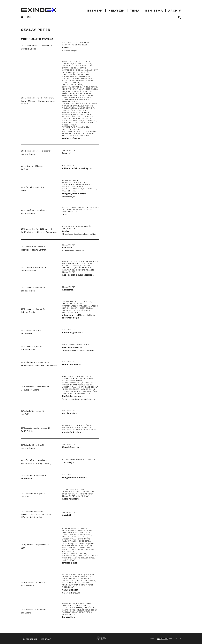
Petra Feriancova (71, 574)
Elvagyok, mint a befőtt (75, 194)
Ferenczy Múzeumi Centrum (34, 250)
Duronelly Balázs (78, 528)
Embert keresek (72, 364)
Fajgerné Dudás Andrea (74, 182)
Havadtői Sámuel (71, 83)
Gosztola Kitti (69, 226)
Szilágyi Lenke (83, 43)
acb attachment (28, 154)
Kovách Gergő (80, 537)
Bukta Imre (68, 68)
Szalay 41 (68, 153)
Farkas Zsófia (85, 530)
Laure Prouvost (86, 108)
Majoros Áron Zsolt (87, 387)
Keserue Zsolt (89, 574)
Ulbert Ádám (89, 131)
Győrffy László (70, 306)
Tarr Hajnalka (87, 123)
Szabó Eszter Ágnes (72, 121)
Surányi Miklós (86, 547)
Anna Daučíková (90, 70)
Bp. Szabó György (82, 64)
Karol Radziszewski (86, 429)
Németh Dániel (69, 543)
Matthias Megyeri (71, 102)
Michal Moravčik (71, 576)
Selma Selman (84, 114)
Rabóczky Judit (70, 547)
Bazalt (67, 48)
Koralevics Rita (86, 385)
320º (23, 548)
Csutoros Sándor (71, 70)
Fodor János (84, 376)
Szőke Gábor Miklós (87, 556)
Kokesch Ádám (70, 95)
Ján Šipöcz (86, 576)
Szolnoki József (90, 391)
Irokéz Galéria (27, 333)
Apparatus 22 (69, 425)
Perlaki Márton (70, 545)
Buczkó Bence (87, 66)
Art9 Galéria (26, 478)
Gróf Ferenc (84, 76)
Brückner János (70, 66)
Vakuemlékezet (71, 590)
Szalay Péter (69, 43)
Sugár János (85, 119)
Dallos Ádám (85, 302)
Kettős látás (70, 413)
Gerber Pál (80, 304)
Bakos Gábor (83, 62)
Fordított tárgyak (72, 138)
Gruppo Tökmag (70, 78)
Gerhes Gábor (70, 378)
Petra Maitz (85, 100)
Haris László (69, 81)
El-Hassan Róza (70, 72)
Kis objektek (70, 617)
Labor (24, 190)
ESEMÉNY (95, 11)
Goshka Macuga (70, 100)
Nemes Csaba (84, 541)
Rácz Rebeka (83, 110)
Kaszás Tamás (84, 226)
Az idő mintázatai (72, 499)
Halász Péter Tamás (88, 207)
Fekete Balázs (69, 74)
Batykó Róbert (70, 207)
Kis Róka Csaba (70, 210)
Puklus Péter (69, 110)
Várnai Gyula (69, 133)
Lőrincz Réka (69, 97)
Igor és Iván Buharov (73, 490)
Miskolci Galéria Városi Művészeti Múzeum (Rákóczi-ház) (36, 516)
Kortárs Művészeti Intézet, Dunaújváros (39, 232)
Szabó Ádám (68, 549)
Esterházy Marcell (72, 492)
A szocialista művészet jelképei (79, 275)
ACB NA (25, 169)
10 (65, 214)
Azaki (65, 528)
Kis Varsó (85, 266)
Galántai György (71, 266)
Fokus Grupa (85, 264)
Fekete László (69, 376)
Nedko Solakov (85, 116)
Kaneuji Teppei (90, 87)
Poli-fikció (68, 248)
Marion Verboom (85, 133)
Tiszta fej (68, 462)
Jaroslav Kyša (84, 427)
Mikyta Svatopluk (71, 585)
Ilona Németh (69, 391)
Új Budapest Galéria (30, 390)
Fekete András (70, 533)
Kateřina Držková (71, 583)
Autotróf (68, 515)
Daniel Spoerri (70, 119)
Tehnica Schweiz (86, 558)
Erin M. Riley (87, 112)
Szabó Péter (88, 583)
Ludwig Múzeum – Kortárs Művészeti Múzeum (38, 102)
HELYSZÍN (116, 11)
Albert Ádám (69, 62)
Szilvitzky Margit (71, 123)
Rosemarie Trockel (72, 131)
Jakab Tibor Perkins (72, 85)
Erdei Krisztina (70, 530)
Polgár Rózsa (70, 108)
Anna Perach (90, 104)
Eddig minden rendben (75, 478)
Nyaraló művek (71, 563)
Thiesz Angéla (69, 125)
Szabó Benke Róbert (86, 549)
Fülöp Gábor (69, 535)
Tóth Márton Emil (71, 129)
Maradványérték (72, 447)
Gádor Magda (69, 76)
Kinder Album (69, 91)
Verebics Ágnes (70, 312)
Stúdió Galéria (27, 586)
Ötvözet (68, 231)
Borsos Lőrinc (70, 302)
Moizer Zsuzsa (85, 308)
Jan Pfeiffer (68, 268)
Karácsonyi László (86, 184)
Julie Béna (67, 64)
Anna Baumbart (70, 264)
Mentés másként (72, 347)
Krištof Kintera (85, 91)
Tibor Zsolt (68, 587)
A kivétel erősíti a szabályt (77, 168)
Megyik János (83, 539)
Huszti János (69, 345)
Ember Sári (84, 72)
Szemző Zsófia (83, 310)
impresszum (30, 639)
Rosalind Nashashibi (72, 104)
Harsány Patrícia (85, 81)
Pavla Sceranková (86, 581)
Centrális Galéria (28, 49)
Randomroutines (71, 112)
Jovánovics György (72, 87)
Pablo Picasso (86, 106)
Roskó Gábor (69, 114)
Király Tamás (69, 93)
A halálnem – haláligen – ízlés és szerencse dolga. (79, 316)
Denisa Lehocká (86, 95)
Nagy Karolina (70, 541)
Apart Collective (71, 261)
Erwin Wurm (83, 135)
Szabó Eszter (86, 494)
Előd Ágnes (68, 606)
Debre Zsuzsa (82, 45)
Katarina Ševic (69, 116)
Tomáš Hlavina (70, 579)
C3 (180, 639)
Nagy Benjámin (87, 389)
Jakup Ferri (83, 74)
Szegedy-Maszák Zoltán (74, 554)
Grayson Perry (70, 106)
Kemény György (70, 89)
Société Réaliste (86, 270)
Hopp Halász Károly (72, 187)
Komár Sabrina (83, 93)
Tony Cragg (80, 68)
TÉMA (135, 11)
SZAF (79, 391)
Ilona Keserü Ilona (88, 89)
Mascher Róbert (71, 389)
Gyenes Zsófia (87, 78)
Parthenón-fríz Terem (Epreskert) (36, 463)
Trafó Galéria (27, 431)
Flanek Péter (84, 533)
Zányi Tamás (68, 45)
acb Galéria (26, 414)
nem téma (154, 11)
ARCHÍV (175, 11)
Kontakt (46, 639)
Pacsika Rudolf (85, 543)
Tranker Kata (69, 191)
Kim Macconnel (84, 97)
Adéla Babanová (89, 261)
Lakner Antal (69, 387)
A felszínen (69, 290)
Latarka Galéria (28, 312)
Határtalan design (73, 396)
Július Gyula (89, 608)
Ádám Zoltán (69, 604)
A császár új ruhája (73, 432)
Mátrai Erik (88, 492)
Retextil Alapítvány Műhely (76, 127)
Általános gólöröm (73, 332)
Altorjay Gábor (70, 180)
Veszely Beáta (69, 135)
